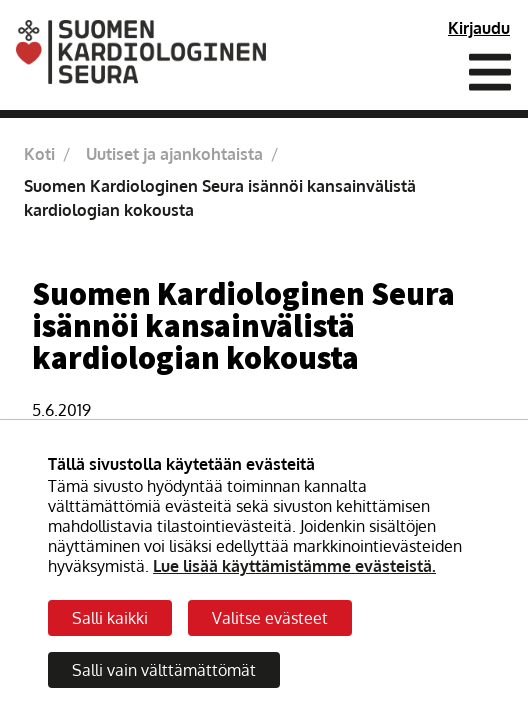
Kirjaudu (479, 28)
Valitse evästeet (270, 618)
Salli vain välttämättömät (164, 670)
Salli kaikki (110, 618)
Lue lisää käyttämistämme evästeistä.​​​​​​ (294, 566)
